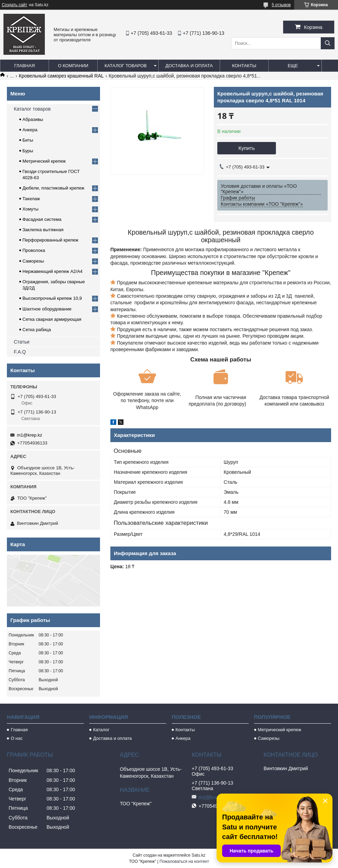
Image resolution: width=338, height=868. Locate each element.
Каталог (101, 730)
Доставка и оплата (189, 66)
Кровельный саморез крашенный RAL (61, 76)
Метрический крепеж (44, 161)
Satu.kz (198, 855)
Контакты (244, 66)
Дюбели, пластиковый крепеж (53, 188)
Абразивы (33, 119)
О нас (17, 738)
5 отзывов (281, 5)
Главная (24, 66)
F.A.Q (20, 352)
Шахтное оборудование (47, 309)
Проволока (34, 250)
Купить (246, 148)
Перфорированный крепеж (50, 240)
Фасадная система (42, 219)
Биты (28, 140)
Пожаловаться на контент (184, 861)
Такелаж (31, 199)
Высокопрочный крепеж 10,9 (52, 298)
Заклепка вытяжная (43, 230)
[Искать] (328, 43)
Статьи (22, 342)
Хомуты (31, 209)
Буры (28, 151)
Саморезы (33, 261)
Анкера (30, 130)
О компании (73, 66)
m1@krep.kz (29, 435)
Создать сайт (14, 5)
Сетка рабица (37, 330)
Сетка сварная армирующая (52, 319)
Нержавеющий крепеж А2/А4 (52, 271)
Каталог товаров (126, 66)
